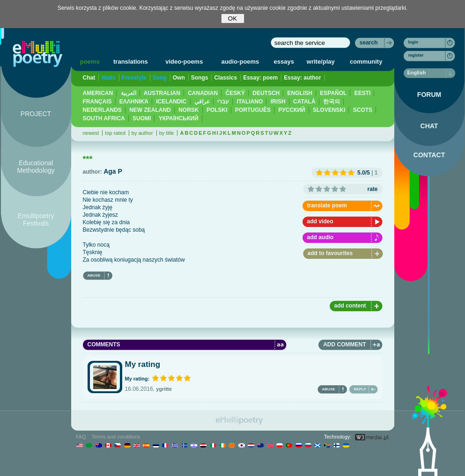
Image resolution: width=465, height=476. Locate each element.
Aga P (113, 171)
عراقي (202, 102)
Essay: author (302, 78)
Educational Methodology (36, 167)
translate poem (327, 205)
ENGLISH (300, 93)
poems (90, 62)
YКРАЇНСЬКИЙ (179, 118)
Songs (200, 78)
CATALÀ (304, 102)
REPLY (360, 389)
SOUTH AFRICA (104, 118)
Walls (108, 78)
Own (179, 78)
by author (142, 133)
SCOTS (363, 110)
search (369, 43)
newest (91, 133)
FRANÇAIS (97, 102)
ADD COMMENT (344, 344)
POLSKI (217, 110)
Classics (225, 78)
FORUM (429, 95)
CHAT (429, 126)
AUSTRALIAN (162, 93)
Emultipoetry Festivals (36, 220)
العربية (129, 93)
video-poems (184, 62)
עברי (223, 102)
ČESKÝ (235, 93)
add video (320, 221)
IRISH (278, 102)
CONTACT (429, 155)
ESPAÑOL (333, 93)
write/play (321, 62)
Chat (89, 78)
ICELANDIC (171, 102)
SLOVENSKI (329, 110)
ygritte (164, 389)
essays (284, 62)
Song (160, 78)
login (413, 42)
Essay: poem (260, 78)
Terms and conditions (116, 437)
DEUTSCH (266, 93)
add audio (321, 237)
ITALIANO (250, 102)
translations (131, 62)
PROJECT (36, 114)
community (366, 62)
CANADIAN (203, 93)
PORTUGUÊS (253, 110)
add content (350, 306)
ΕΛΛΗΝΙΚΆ (134, 102)
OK (232, 18)
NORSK (188, 110)
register (416, 55)
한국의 (332, 102)
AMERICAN (98, 93)
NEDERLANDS (102, 110)
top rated (115, 133)
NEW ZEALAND (150, 110)
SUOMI (142, 118)
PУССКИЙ (292, 110)
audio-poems (240, 62)
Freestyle (134, 78)
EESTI (363, 93)
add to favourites (330, 253)
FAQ (81, 437)
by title (167, 133)
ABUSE (94, 275)
